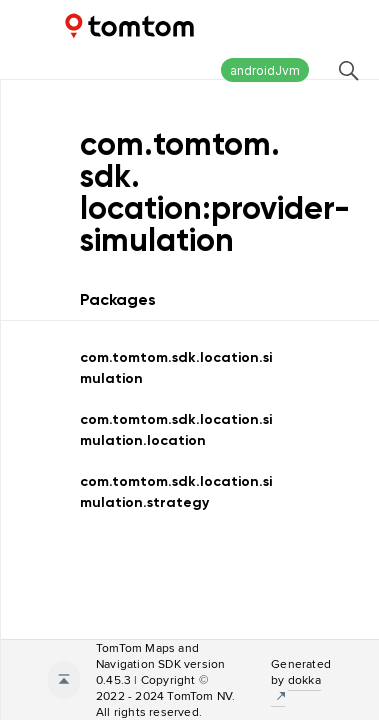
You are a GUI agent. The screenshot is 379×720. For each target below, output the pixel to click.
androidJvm (265, 70)
